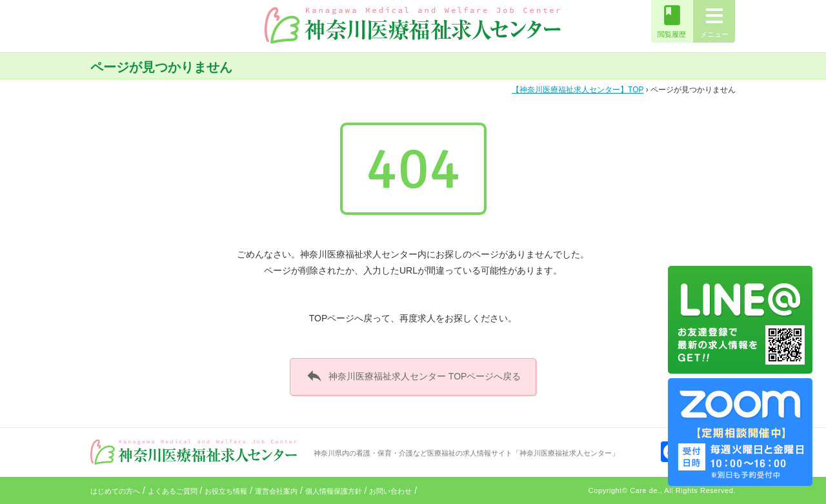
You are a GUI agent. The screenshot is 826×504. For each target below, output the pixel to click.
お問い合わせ (390, 491)
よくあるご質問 (173, 491)
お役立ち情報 (226, 491)
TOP (578, 90)
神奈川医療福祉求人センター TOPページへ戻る (413, 376)
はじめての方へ (115, 491)
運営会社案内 (276, 491)
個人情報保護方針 (334, 491)
